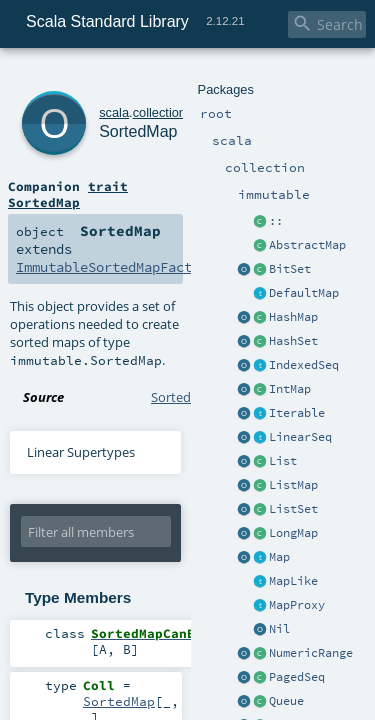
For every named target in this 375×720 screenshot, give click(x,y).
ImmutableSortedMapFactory (103, 200)
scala (87, 77)
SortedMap (123, 99)
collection (131, 77)
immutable (191, 77)
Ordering (147, 696)
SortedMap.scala (200, 294)
